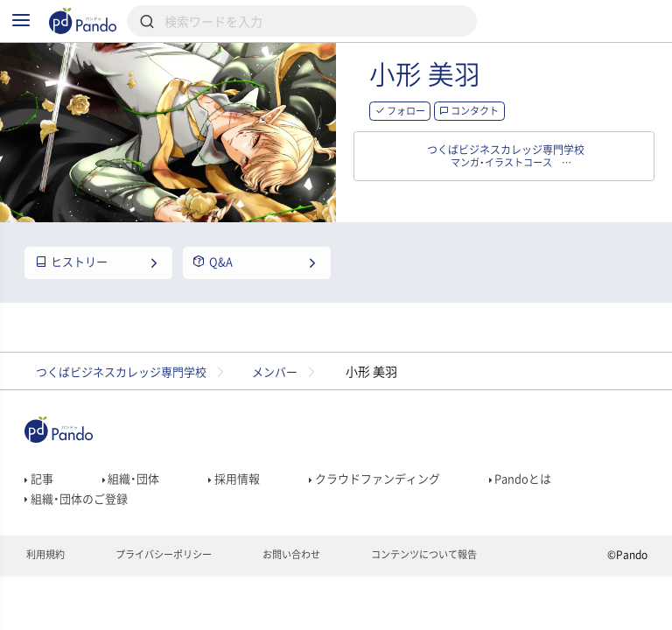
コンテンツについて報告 (448, 600)
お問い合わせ (308, 600)
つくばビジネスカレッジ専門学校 (129, 402)
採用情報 (242, 514)
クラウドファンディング (389, 514)
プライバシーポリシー (172, 600)
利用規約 (47, 600)
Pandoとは (542, 514)
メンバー (294, 402)
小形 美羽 (493, 96)
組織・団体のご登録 (80, 538)
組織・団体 (135, 514)
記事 (40, 514)
